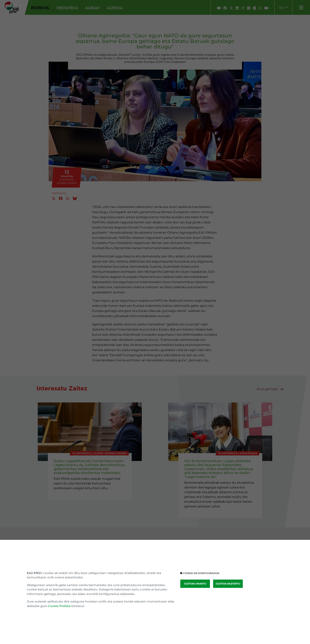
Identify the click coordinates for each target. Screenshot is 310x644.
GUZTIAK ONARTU (195, 584)
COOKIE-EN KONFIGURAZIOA (200, 573)
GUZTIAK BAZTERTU (228, 584)
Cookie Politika (59, 606)
